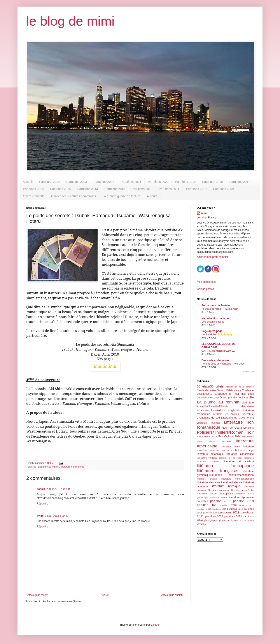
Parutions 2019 (185, 182)
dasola (41, 489)
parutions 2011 (246, 505)
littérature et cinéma (239, 461)
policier (243, 520)
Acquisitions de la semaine (240, 387)
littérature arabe (230, 447)
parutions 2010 (228, 505)
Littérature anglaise (225, 410)
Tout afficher (248, 372)
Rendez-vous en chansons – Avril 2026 (223, 364)
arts (244, 436)
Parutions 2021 (131, 182)
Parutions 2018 (212, 182)
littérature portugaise (219, 490)
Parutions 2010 (196, 189)
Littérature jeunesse (209, 423)
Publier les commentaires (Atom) (62, 601)
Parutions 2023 (77, 182)
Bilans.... (221, 390)
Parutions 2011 (169, 189)
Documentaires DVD (208, 398)
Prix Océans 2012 (207, 436)
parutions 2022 (214, 517)
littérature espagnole (208, 462)
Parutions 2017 (240, 182)
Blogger (155, 625)
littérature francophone (72, 467)
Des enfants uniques (213, 322)
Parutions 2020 (158, 182)
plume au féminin (229, 520)
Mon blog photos (207, 282)
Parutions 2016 (33, 189)
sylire (40, 516)
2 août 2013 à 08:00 (58, 489)
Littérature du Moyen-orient (237, 418)
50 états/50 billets (210, 386)
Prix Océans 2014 (229, 436)
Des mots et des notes (215, 360)
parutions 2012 (204, 509)
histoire (226, 441)
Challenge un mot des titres (234, 394)
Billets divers (234, 390)
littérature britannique (210, 454)
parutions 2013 (219, 509)
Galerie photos (205, 289)
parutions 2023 (233, 517)
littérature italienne (231, 482)
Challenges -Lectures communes (74, 196)
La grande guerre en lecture (121, 196)
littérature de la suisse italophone (236, 458)
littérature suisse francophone (215, 494)
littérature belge (244, 450)
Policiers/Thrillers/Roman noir (225, 432)
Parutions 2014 (87, 189)
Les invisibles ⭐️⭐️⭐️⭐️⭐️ (217, 334)
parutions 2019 (229, 512)
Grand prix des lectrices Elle (237, 398)
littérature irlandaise (208, 482)
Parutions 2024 (49, 182)
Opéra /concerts (244, 428)
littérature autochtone (221, 450)
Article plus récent (38, 595)
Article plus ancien (172, 595)
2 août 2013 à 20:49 (57, 516)
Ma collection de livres (215, 318)
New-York (228, 428)
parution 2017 (221, 501)
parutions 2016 (210, 513)
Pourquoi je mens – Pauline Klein (220, 309)
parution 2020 (207, 505)
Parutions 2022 (104, 182)
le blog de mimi (70, 21)
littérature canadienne (240, 454)
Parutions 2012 (142, 189)
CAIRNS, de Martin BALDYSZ (218, 351)
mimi (204, 213)
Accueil (28, 182)
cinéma (211, 442)
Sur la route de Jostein (216, 305)
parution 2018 (244, 501)
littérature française (217, 471)
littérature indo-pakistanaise (238, 479)
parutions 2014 (235, 509)
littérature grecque (207, 479)
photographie (211, 520)
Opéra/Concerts (34, 196)
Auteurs (152, 196)
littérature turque (218, 497)
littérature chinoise (207, 458)
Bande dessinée (206, 390)
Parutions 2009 (223, 189)
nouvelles (202, 501)
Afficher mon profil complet (212, 257)
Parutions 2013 (115, 189)
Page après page (212, 331)
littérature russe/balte (242, 490)
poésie (251, 520)
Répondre (43, 504)
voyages (201, 524)
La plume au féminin (49, 467)
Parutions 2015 (60, 189)
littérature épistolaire (241, 497)
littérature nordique (226, 486)
